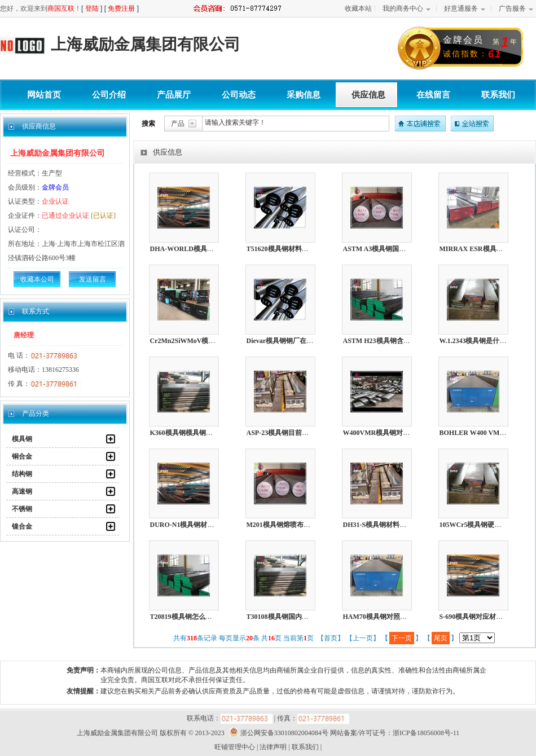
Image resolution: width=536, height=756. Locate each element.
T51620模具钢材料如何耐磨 (288, 249)
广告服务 (512, 8)
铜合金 (22, 456)
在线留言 (433, 95)
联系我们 (498, 95)
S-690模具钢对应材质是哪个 (482, 617)
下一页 (402, 638)
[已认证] (103, 216)
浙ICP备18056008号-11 (426, 733)
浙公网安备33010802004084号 (277, 733)
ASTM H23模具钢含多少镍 (383, 341)
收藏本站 (358, 8)
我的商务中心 (403, 8)
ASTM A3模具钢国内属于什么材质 (395, 249)
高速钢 (22, 491)
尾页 (441, 638)
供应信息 (368, 95)
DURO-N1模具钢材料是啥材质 (196, 525)
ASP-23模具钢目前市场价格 (288, 433)
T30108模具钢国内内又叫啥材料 (295, 617)
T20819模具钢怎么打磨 (184, 617)
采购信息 (304, 95)
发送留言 (93, 279)
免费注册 (121, 8)
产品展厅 (174, 95)
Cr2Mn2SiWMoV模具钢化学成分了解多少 (213, 341)
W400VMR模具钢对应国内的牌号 (394, 433)
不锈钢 (22, 509)
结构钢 (22, 474)
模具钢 (22, 439)
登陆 (92, 8)
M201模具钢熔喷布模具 (282, 525)
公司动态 (239, 95)
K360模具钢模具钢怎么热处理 (195, 433)
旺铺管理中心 (235, 747)
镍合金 (22, 526)
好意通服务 (461, 8)
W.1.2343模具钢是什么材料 (480, 341)
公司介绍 (109, 95)
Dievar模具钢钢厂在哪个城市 (290, 341)
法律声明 (273, 747)
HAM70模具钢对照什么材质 (385, 617)
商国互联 (61, 8)
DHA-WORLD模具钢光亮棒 (192, 249)
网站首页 (44, 95)
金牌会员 (55, 187)
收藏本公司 (37, 279)
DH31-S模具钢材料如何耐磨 (385, 525)
